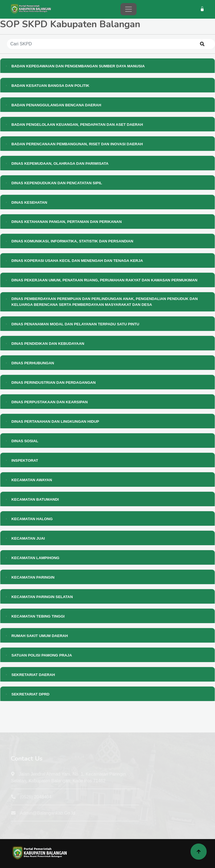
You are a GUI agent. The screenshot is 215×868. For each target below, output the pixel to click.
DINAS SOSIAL (25, 441)
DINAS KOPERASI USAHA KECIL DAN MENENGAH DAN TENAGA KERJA (77, 261)
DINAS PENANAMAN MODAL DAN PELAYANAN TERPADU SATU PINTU (75, 324)
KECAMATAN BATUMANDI (35, 499)
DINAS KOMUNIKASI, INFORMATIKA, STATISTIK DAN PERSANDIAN (72, 241)
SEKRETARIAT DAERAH (33, 675)
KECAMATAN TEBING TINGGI (38, 616)
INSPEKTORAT (25, 460)
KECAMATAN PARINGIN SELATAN (42, 597)
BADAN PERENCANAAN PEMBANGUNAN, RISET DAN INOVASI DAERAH (77, 144)
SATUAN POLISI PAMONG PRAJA (42, 655)
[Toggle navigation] (128, 9)
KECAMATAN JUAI (28, 538)
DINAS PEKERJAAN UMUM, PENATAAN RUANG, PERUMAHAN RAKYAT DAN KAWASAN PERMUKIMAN (104, 280)
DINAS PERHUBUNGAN (33, 363)
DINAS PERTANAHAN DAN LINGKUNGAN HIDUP (55, 421)
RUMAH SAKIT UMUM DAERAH (40, 636)
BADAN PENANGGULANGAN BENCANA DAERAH (56, 105)
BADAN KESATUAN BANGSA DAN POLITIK (50, 86)
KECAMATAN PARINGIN (33, 577)
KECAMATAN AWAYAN (32, 480)
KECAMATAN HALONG (32, 519)
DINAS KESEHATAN (29, 202)
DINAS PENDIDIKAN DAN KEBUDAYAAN (48, 344)
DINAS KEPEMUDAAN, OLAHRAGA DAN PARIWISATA (60, 163)
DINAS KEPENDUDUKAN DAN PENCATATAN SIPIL (57, 183)
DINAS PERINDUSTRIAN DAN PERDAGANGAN (54, 383)
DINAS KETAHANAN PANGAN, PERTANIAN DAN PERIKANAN (67, 222)
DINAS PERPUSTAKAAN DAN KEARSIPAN (50, 402)
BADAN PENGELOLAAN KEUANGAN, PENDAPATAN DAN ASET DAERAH (77, 125)
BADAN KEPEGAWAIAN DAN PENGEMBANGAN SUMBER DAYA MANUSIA (78, 66)
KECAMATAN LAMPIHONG (35, 558)
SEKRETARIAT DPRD (30, 694)
